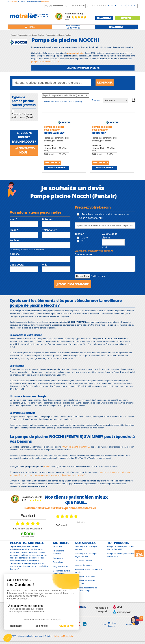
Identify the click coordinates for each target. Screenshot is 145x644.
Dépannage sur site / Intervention (62, 573)
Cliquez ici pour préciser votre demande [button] (94, 252)
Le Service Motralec (84, 562)
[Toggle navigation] (30, 27)
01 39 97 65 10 (58, 6)
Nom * (13, 220)
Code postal (17, 265)
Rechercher (105, 83)
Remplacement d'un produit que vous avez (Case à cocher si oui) (103, 217)
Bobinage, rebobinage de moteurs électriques (86, 590)
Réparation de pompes (85, 577)
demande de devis (104, 18)
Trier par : (96, 101)
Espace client (120, 6)
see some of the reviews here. (28, 530)
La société (58, 547)
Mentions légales (112, 625)
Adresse (15, 255)
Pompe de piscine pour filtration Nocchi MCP (121, 556)
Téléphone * (49, 231)
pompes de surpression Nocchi (45, 62)
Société (111, 6)
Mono (82, 238)
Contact (128, 625)
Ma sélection (132, 6)
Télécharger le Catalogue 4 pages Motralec (87, 556)
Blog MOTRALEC (61, 567)
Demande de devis (57, 168)
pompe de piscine (76, 53)
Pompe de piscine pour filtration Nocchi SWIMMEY (121, 549)
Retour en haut (139, 554)
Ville (45, 265)
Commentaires (84, 255)
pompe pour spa (42, 476)
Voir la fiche (52, 163)
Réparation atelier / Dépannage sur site (89, 572)
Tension (80, 235)
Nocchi (47, 468)
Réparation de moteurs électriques (85, 583)
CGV (104, 625)
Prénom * (48, 220)
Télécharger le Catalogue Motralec (86, 549)
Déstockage (127, 18)
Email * (14, 231)
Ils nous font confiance (58, 553)
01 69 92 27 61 (101, 6)
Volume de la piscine (110, 236)
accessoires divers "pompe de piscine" (68, 476)
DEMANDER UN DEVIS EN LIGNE (83, 68)
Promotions (58, 559)
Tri (81, 242)
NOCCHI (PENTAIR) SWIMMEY (76, 448)
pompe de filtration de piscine (113, 473)
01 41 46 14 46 (80, 6)
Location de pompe (83, 566)
